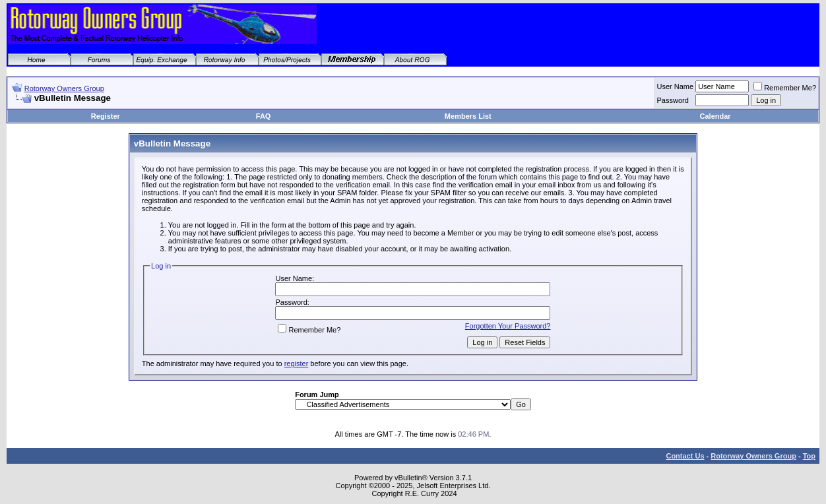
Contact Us (685, 456)
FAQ (264, 116)
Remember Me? (785, 88)
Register (106, 116)
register (297, 363)
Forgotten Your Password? (508, 326)
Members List (468, 116)
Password (673, 100)
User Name (676, 86)
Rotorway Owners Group (64, 88)
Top (809, 456)
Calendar (715, 116)
